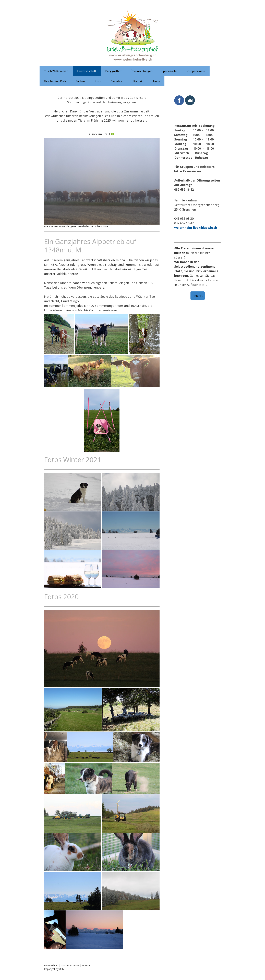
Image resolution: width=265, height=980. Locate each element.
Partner (80, 81)
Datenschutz (51, 965)
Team (156, 81)
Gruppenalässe (195, 71)
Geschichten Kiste (55, 81)
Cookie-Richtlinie (70, 965)
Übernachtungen (142, 71)
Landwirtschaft (87, 71)
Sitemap (87, 965)
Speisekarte (169, 71)
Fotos (98, 81)
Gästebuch (117, 81)
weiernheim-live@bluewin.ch (196, 228)
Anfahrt (198, 296)
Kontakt (138, 81)
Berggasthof (113, 71)
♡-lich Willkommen (56, 71)
